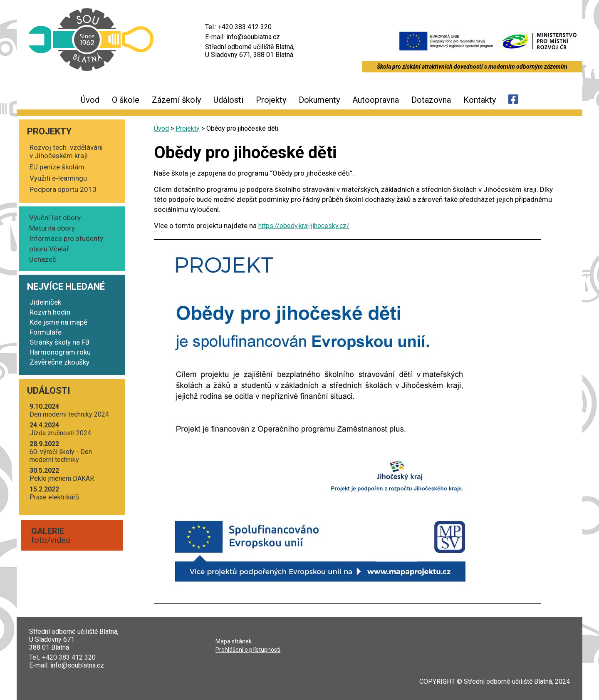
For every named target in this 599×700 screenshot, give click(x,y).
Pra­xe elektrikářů (54, 493)
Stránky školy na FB (59, 342)
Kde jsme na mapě (58, 322)
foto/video (51, 536)
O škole (126, 100)
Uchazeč (43, 259)
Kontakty (480, 100)
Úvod (90, 100)
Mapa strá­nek (234, 641)
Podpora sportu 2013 (63, 189)
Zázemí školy (176, 100)
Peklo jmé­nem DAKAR (62, 474)
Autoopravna (376, 100)
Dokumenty (319, 100)
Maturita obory (52, 228)
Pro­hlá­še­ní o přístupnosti (248, 650)
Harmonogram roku (60, 352)
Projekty (271, 100)
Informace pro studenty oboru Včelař (66, 244)
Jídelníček (45, 302)
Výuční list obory (55, 218)
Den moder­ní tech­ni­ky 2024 (69, 410)
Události (228, 100)
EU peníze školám (57, 167)
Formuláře (46, 332)
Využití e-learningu (58, 178)
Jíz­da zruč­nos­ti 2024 (60, 429)
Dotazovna (431, 100)
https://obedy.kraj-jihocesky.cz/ (304, 226)
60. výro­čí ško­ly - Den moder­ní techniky (61, 452)
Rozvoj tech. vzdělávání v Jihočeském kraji (66, 151)
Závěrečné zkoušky (59, 362)
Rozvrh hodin (50, 312)
